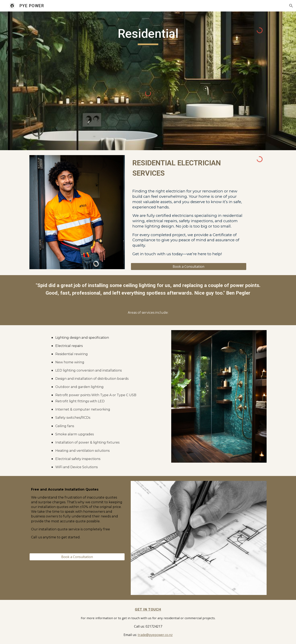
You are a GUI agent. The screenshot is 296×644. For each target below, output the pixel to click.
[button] (291, 6)
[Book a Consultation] (188, 267)
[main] (148, 35)
